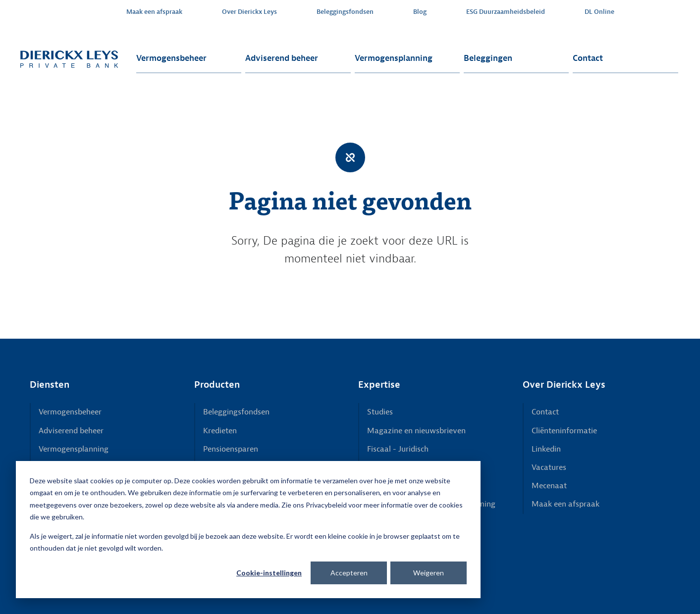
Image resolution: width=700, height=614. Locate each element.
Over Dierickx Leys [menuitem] (249, 12)
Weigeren (429, 573)
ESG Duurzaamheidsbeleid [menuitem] (506, 12)
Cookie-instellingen (269, 573)
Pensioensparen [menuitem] (231, 449)
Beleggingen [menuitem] (488, 58)
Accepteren (349, 573)
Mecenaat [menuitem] (549, 486)
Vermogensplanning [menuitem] (394, 58)
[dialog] (248, 530)
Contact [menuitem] (588, 58)
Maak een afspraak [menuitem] (154, 12)
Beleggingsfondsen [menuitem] (345, 12)
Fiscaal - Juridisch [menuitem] (398, 449)
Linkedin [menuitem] (546, 449)
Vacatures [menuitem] (549, 467)
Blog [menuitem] (420, 12)
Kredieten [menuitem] (220, 431)
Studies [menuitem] (380, 412)
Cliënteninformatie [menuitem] (564, 431)
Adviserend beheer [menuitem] (282, 58)
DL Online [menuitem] (599, 12)
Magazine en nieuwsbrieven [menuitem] (416, 431)
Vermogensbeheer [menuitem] (171, 58)
